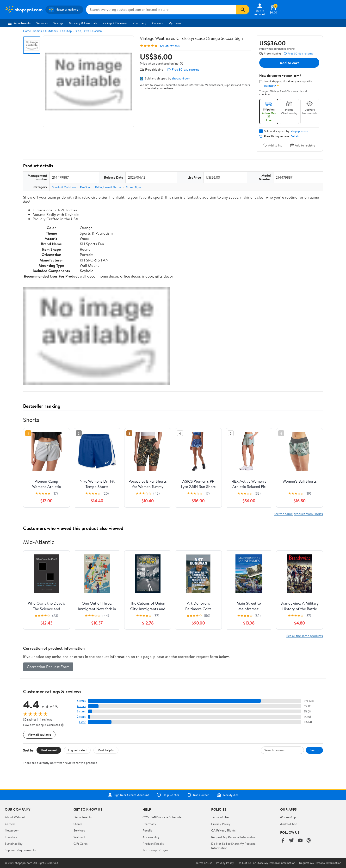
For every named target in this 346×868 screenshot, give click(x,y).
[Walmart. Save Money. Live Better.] (24, 10)
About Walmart (15, 817)
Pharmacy (139, 23)
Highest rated (77, 750)
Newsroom (12, 830)
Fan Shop (66, 31)
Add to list (273, 145)
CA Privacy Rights (223, 830)
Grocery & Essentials (83, 23)
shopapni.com (181, 78)
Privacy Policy (221, 824)
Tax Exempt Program (156, 850)
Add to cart (289, 63)
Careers (157, 23)
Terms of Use (220, 817)
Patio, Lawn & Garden (88, 31)
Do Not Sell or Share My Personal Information (266, 863)
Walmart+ (80, 837)
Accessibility (151, 837)
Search (314, 750)
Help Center (168, 795)
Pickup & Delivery (115, 23)
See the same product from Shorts (298, 514)
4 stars (81, 706)
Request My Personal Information (234, 837)
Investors (11, 837)
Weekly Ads (228, 795)
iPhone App (288, 817)
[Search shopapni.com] (161, 10)
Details (295, 136)
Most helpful (106, 750)
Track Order (198, 795)
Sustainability (14, 844)
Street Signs (133, 187)
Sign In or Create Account (128, 795)
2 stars (81, 717)
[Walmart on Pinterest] (309, 841)
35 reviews (172, 46)
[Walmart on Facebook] (283, 841)
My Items (175, 23)
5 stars (81, 701)
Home (27, 31)
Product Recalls (153, 844)
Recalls (147, 830)
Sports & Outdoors (46, 31)
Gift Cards (80, 844)
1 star (82, 722)
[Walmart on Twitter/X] (291, 841)
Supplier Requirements (20, 850)
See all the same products (305, 636)
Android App (289, 824)
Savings (58, 23)
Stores (78, 824)
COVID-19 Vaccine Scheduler (163, 817)
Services (42, 23)
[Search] (243, 10)
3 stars (81, 711)
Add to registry (303, 145)
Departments (19, 23)
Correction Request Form (48, 667)
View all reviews (39, 735)
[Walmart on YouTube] (300, 841)
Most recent (49, 750)
